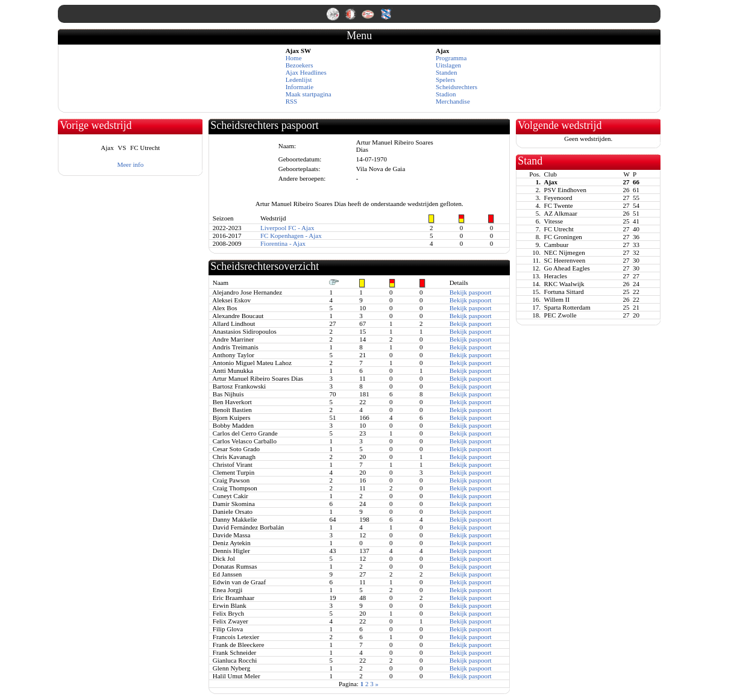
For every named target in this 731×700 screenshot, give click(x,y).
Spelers (445, 80)
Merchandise (453, 101)
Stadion (446, 94)
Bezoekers (300, 65)
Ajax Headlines (306, 72)
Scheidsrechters (456, 87)
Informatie (300, 87)
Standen (446, 72)
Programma (451, 58)
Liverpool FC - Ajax (287, 228)
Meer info (130, 164)
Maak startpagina (309, 94)
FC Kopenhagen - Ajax (291, 236)
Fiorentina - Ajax (283, 243)
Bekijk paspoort (471, 292)
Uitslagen (448, 65)
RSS (292, 101)
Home (294, 58)
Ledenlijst (299, 80)
